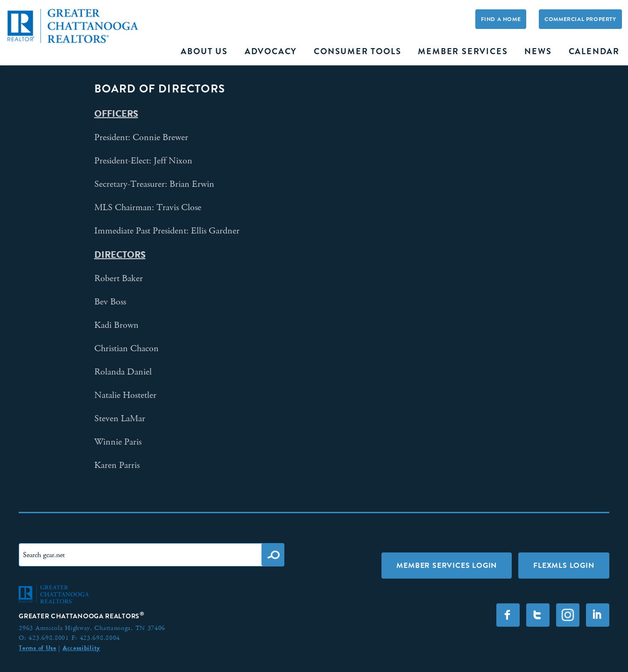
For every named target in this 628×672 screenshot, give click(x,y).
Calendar (594, 51)
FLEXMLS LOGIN (564, 565)
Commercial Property (580, 19)
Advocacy (271, 51)
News (538, 51)
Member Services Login (447, 565)
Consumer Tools (357, 51)
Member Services (463, 51)
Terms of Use (37, 648)
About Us (204, 51)
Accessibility (81, 648)
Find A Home (501, 19)
